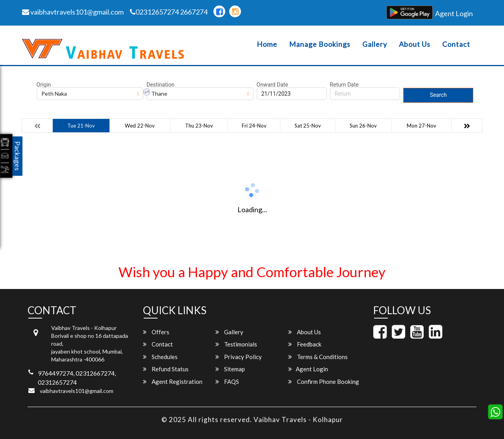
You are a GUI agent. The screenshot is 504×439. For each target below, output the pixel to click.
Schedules (160, 357)
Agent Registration (173, 382)
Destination (160, 85)
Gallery (375, 44)
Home (267, 44)
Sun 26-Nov (363, 126)
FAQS (227, 382)
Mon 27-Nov (422, 126)
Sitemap (230, 369)
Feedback (305, 344)
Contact (456, 44)
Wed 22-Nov (140, 126)
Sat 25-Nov (308, 126)
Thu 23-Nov (199, 126)
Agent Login (454, 13)
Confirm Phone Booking (324, 382)
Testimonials (236, 344)
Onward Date (272, 85)
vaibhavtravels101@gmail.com (73, 12)
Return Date (344, 85)
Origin (44, 85)
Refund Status (166, 369)
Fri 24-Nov (254, 126)
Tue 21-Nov (81, 126)
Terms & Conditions (318, 357)
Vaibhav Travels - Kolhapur (298, 420)
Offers (156, 332)
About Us (415, 44)
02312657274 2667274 (169, 12)
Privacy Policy (239, 357)
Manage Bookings (320, 44)
